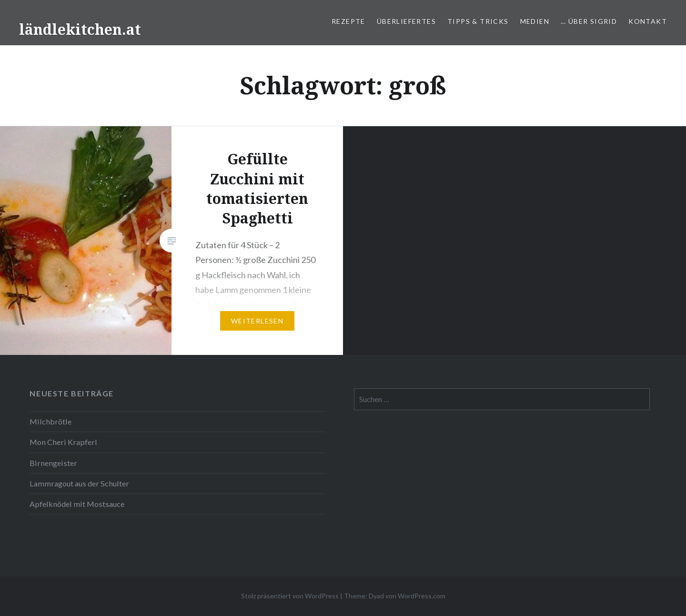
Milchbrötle (50, 421)
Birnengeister (53, 463)
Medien (535, 21)
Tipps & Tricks (478, 21)
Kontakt (648, 21)
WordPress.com (422, 596)
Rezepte (348, 21)
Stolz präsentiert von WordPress (290, 596)
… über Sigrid (589, 21)
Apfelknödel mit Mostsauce (77, 504)
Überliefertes (406, 21)
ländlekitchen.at (80, 29)
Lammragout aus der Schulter (79, 483)
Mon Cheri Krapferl (63, 442)
